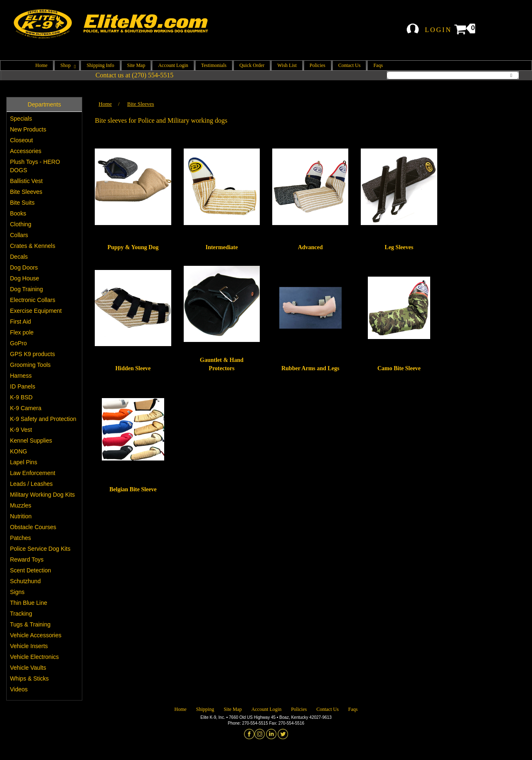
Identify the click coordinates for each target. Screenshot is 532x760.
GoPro (18, 343)
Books (18, 213)
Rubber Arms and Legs (310, 368)
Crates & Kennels (33, 246)
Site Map (136, 65)
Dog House (25, 278)
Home (41, 65)
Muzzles (21, 505)
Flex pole (22, 332)
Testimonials (214, 65)
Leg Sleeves (399, 247)
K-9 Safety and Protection (43, 419)
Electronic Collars (33, 300)
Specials (21, 119)
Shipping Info (100, 65)
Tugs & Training (30, 624)
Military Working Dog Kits (42, 495)
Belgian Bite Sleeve (133, 489)
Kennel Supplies (31, 441)
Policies (318, 65)
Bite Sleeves (26, 192)
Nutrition (21, 516)
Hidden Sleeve (133, 368)
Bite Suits (22, 203)
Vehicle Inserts (29, 646)
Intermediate (222, 247)
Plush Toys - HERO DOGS (35, 166)
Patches (21, 538)
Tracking (21, 614)
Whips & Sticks (29, 678)
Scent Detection (31, 570)
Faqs (378, 65)
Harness (21, 376)
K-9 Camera (26, 408)
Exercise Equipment (36, 311)
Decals (19, 257)
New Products (28, 129)
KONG (18, 451)
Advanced (310, 247)
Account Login (173, 65)
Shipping (205, 709)
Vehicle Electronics (34, 657)
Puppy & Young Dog (133, 247)
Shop (67, 65)
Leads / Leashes (31, 484)
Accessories (26, 151)
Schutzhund (25, 581)
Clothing (21, 224)
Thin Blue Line (29, 603)
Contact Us (350, 65)
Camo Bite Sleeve (399, 368)
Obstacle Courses (33, 527)
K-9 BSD (21, 397)
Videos (19, 689)
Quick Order (252, 65)
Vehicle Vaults (28, 668)
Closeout (21, 140)
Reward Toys (27, 559)
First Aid (21, 322)
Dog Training (26, 289)
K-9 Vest (21, 430)
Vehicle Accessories (36, 635)
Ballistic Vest (26, 181)
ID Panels (23, 386)
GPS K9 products (32, 354)
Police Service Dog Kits (40, 549)
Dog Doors (24, 267)
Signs (17, 592)
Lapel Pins (23, 462)
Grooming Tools (30, 365)
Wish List (287, 65)
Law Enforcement (33, 473)
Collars (19, 235)
